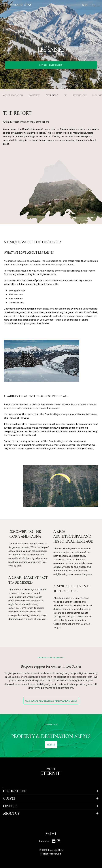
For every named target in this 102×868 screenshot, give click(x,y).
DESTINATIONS (15, 791)
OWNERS (10, 806)
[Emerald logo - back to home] (18, 5)
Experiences (80, 95)
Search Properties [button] (51, 65)
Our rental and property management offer (51, 701)
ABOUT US (11, 813)
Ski (66, 95)
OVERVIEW (34, 95)
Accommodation (13, 95)
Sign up (51, 745)
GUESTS (9, 798)
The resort (52, 95)
